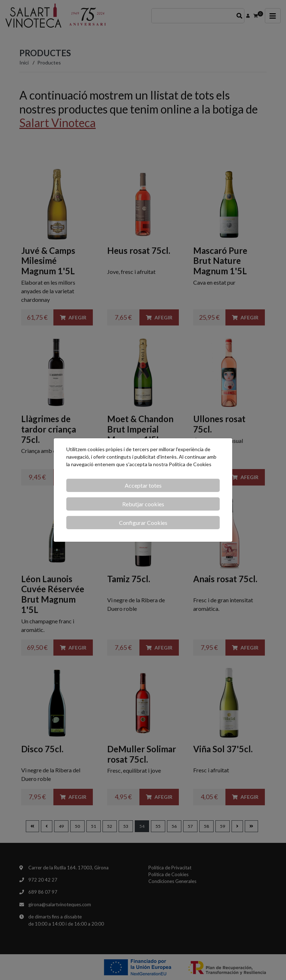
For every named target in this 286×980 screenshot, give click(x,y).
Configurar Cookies (143, 523)
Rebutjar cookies (143, 504)
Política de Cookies (190, 464)
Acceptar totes (143, 485)
